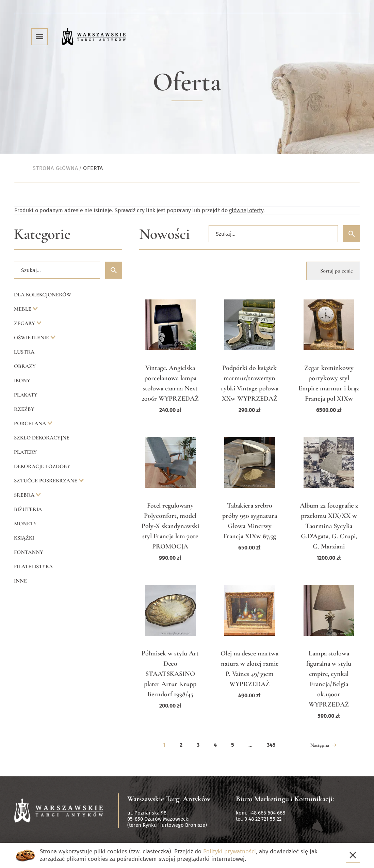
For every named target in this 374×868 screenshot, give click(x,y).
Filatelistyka (33, 567)
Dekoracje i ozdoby (42, 466)
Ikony (22, 381)
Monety (25, 524)
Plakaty (26, 395)
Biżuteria (28, 509)
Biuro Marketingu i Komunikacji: (285, 799)
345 (271, 745)
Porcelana (31, 423)
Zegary (25, 323)
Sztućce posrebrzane (46, 481)
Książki (24, 538)
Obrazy (25, 366)
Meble (23, 309)
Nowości (165, 234)
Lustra (24, 352)
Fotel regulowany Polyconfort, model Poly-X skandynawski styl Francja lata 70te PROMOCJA (170, 526)
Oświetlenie (32, 338)
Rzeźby (24, 409)
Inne (20, 581)
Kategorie (42, 234)
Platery (25, 452)
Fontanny (29, 552)
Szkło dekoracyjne (42, 438)
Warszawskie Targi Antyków (169, 799)
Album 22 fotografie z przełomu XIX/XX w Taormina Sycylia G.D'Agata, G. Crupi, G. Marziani (329, 526)
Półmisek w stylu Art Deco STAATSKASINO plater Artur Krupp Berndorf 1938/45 (170, 674)
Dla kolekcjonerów (43, 295)
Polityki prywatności (230, 851)
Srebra (25, 495)
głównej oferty (246, 210)
